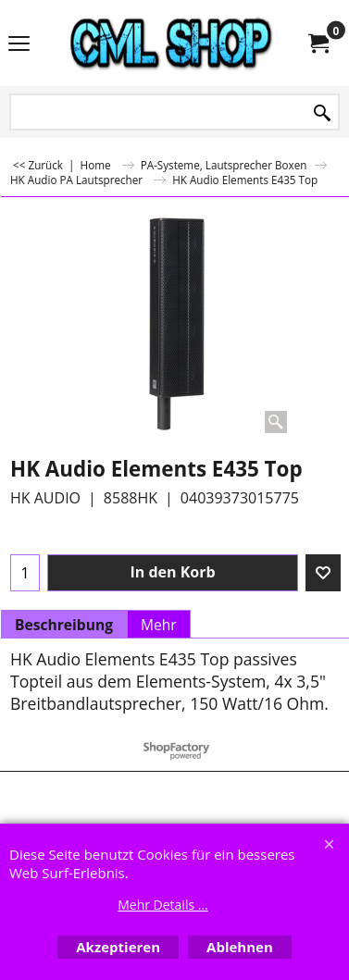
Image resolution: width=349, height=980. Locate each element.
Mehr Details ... (163, 905)
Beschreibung (64, 625)
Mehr (159, 625)
